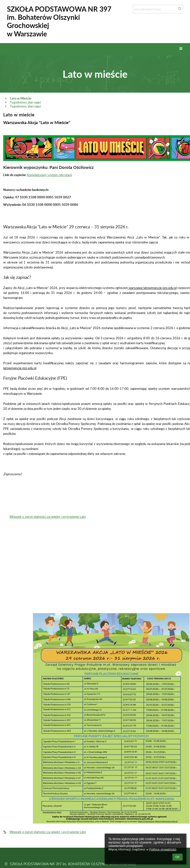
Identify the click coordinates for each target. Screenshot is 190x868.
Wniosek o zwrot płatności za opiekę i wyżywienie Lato (48, 517)
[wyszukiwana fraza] (158, 9)
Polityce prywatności (163, 849)
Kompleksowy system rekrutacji (49, 175)
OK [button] (178, 857)
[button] (181, 49)
